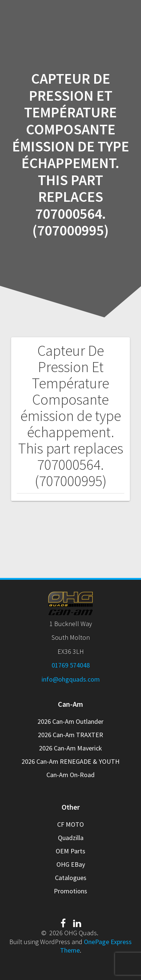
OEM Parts (70, 851)
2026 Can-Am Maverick (70, 748)
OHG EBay (71, 864)
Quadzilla (71, 838)
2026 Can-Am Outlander (70, 721)
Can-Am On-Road (70, 775)
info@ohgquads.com (71, 679)
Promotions (70, 891)
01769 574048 (71, 665)
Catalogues (71, 878)
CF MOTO (70, 824)
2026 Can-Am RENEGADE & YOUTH (70, 761)
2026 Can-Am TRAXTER (70, 735)
